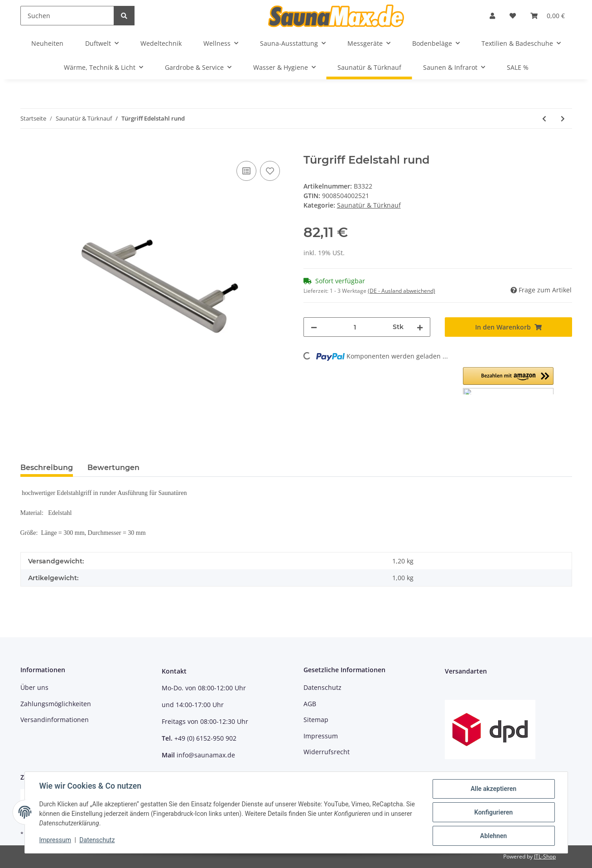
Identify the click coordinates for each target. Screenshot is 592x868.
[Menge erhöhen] (420, 327)
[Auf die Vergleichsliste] (246, 171)
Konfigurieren (493, 812)
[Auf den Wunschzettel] (270, 171)
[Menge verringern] (314, 327)
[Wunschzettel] (513, 16)
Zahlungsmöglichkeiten (56, 704)
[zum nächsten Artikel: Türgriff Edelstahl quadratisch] (563, 119)
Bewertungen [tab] (113, 468)
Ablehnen (493, 836)
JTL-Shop (545, 856)
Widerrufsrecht (327, 752)
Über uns (34, 687)
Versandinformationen (55, 720)
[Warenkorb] (548, 16)
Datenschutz (322, 687)
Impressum (321, 736)
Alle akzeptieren (493, 789)
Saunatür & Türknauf (369, 205)
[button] (492, 16)
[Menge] (355, 327)
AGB (310, 704)
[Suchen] (67, 16)
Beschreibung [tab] (47, 468)
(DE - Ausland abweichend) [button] (402, 291)
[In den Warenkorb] (28, 149)
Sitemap (316, 720)
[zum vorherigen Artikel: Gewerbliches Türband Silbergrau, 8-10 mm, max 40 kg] (544, 119)
